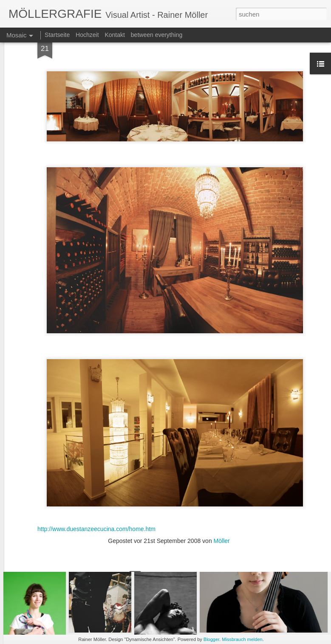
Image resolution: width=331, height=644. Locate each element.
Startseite (57, 35)
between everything (157, 35)
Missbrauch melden (242, 639)
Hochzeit (87, 35)
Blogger (211, 639)
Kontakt (115, 35)
